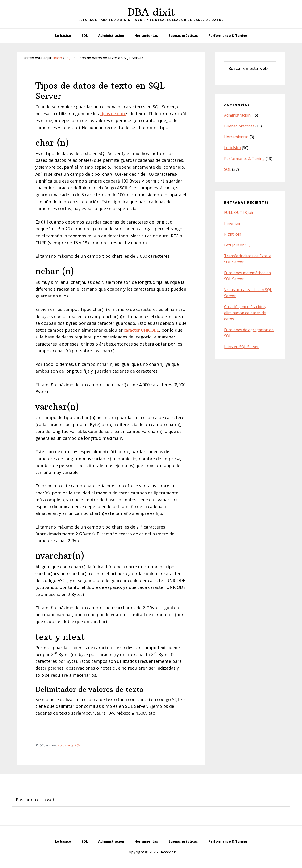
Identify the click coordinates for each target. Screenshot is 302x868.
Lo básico (65, 745)
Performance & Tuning (244, 159)
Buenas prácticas (239, 126)
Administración (237, 115)
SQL (77, 745)
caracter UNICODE (143, 330)
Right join (233, 234)
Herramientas (236, 137)
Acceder (168, 852)
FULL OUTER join (239, 212)
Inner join (233, 223)
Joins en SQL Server (241, 347)
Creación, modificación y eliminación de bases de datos (245, 313)
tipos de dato (114, 114)
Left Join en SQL (238, 245)
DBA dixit (151, 12)
